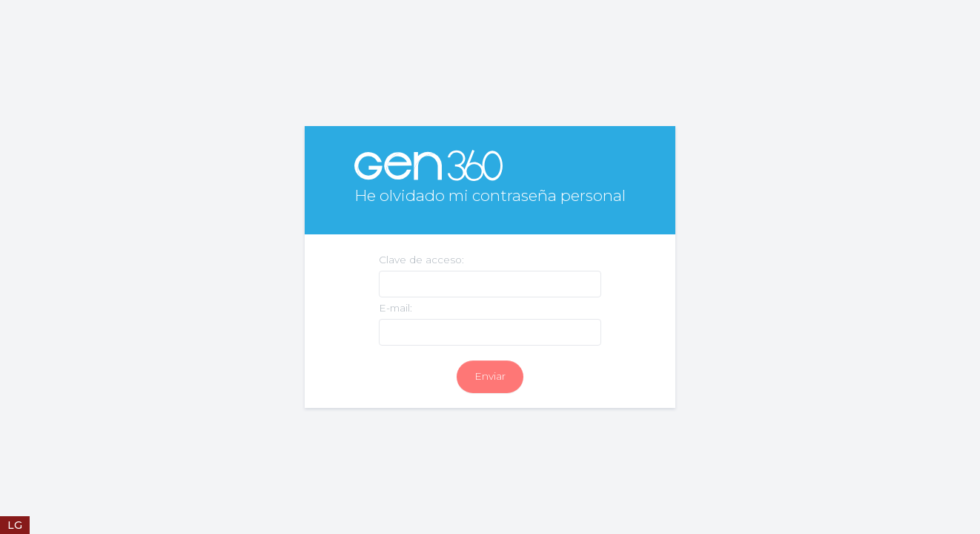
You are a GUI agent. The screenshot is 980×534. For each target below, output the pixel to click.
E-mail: (395, 308)
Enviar (490, 376)
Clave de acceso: (421, 260)
